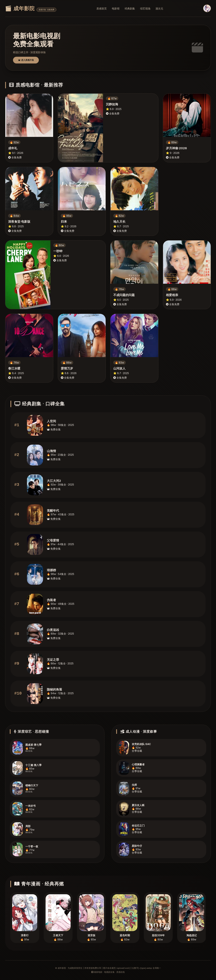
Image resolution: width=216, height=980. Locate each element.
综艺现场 (145, 8)
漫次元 (159, 8)
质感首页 (102, 8)
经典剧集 (130, 8)
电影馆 (116, 8)
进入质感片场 (26, 60)
